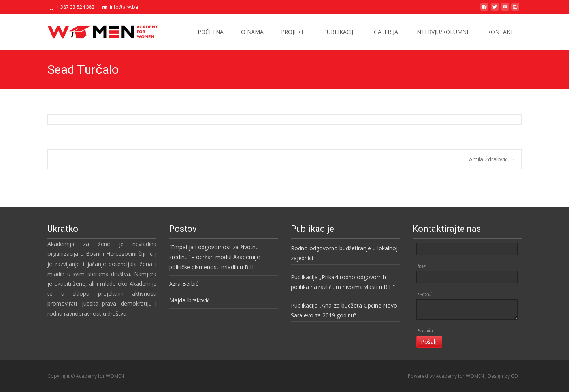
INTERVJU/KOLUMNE (443, 32)
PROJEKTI (293, 32)
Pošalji (429, 342)
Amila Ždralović (492, 159)
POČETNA (211, 32)
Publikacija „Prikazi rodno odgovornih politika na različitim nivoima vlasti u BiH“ (343, 282)
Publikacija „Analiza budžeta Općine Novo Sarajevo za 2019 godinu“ (344, 310)
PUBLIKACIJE (340, 32)
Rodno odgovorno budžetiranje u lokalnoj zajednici (344, 253)
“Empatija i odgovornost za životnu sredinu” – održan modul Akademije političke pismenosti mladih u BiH (215, 257)
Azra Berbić (184, 284)
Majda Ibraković (189, 300)
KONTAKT (500, 32)
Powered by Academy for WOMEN (447, 376)
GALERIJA (386, 32)
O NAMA (252, 32)
